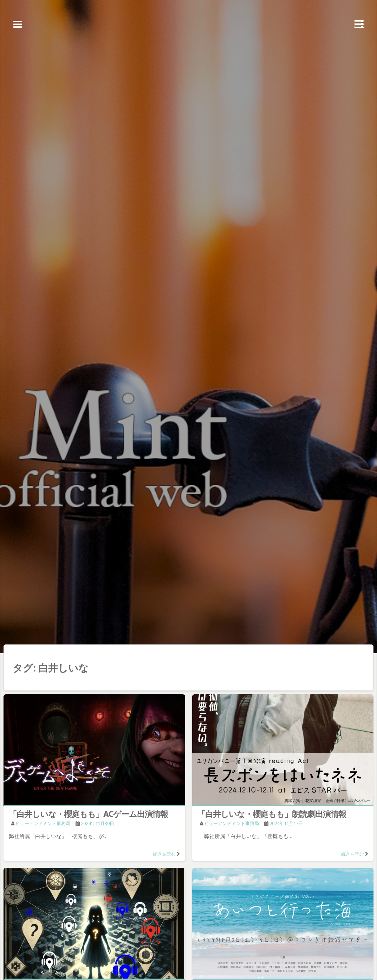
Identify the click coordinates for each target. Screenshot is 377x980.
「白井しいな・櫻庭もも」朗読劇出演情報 (272, 814)
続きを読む (164, 854)
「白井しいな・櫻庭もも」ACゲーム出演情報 (88, 814)
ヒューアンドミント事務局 (43, 823)
